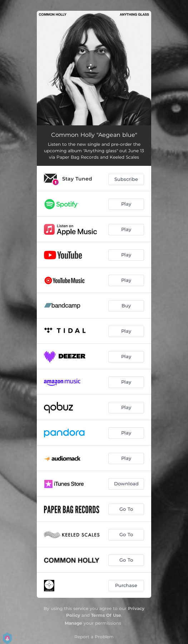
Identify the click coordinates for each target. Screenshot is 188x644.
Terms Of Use (106, 615)
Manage (73, 623)
